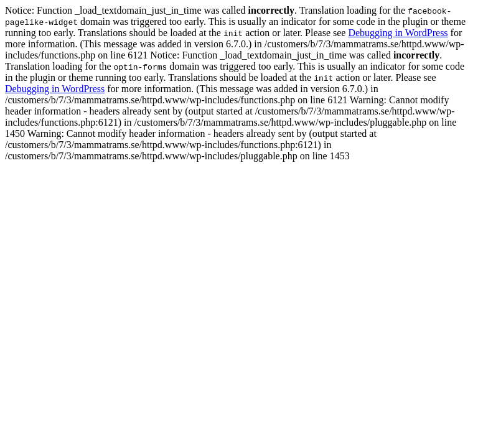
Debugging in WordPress (398, 33)
